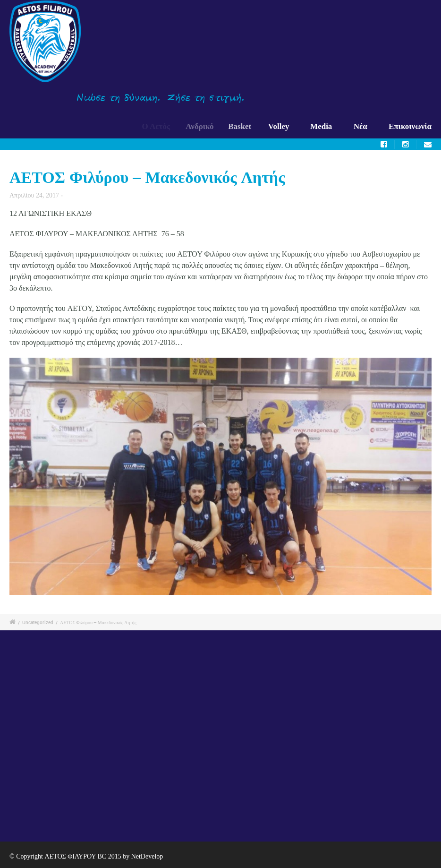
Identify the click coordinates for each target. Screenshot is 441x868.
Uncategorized (38, 622)
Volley (280, 126)
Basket (243, 126)
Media (321, 126)
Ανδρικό (203, 126)
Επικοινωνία (410, 126)
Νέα (360, 126)
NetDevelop (147, 856)
